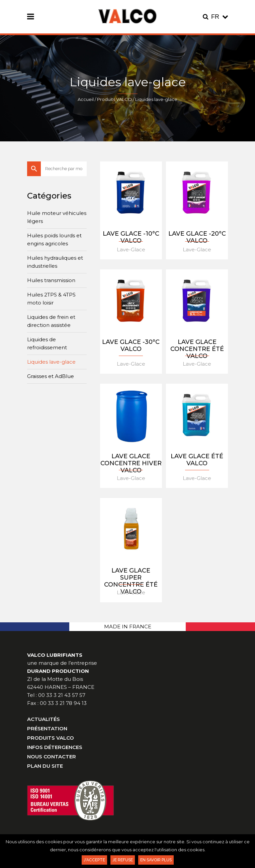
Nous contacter (52, 757)
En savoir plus (156, 860)
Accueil (86, 99)
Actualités (44, 719)
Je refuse (123, 860)
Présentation (47, 728)
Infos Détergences (55, 747)
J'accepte (94, 860)
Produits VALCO (114, 99)
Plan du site (45, 766)
